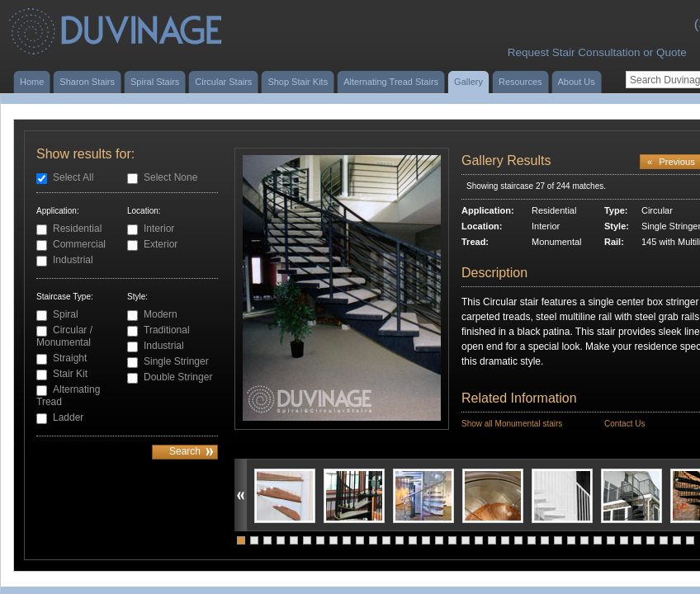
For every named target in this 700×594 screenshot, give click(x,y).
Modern (161, 314)
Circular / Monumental (64, 336)
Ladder (68, 417)
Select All (73, 177)
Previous (671, 162)
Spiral (66, 314)
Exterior (161, 244)
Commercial (79, 244)
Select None (170, 177)
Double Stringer (178, 377)
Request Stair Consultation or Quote (597, 52)
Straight (70, 358)
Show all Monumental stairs (512, 424)
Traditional (167, 330)
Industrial (73, 260)
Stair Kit (70, 374)
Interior (159, 229)
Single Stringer (176, 361)
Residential (77, 229)
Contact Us (624, 424)
